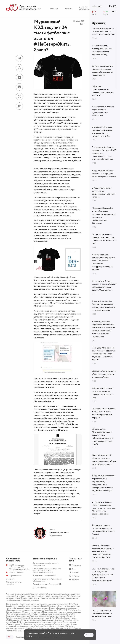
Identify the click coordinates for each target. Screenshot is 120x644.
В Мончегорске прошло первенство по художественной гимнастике (103, 111)
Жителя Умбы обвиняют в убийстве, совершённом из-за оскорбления (104, 374)
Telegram (76, 573)
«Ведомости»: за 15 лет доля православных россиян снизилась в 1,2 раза (103, 393)
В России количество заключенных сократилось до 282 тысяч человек (104, 192)
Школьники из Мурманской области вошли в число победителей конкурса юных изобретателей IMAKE (103, 437)
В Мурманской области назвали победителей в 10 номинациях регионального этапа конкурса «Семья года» (104, 153)
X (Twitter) (76, 576)
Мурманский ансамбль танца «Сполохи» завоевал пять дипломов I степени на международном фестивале (104, 216)
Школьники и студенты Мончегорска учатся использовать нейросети (104, 31)
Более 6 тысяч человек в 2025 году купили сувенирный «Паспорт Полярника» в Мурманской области (103, 575)
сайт (66, 235)
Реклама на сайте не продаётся (14, 583)
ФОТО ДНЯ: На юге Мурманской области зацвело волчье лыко (102, 613)
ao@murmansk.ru (15, 576)
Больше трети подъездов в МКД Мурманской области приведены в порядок (104, 413)
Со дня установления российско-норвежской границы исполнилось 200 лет (104, 239)
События (54, 9)
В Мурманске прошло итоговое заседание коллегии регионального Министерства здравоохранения (104, 508)
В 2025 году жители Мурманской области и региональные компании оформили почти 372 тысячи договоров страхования (103, 329)
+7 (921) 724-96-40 (16, 573)
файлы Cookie (48, 633)
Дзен (74, 569)
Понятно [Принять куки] (89, 635)
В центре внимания (85, 9)
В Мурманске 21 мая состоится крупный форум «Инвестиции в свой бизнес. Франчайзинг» (104, 286)
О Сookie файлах (40, 587)
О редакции (11, 579)
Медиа (69, 9)
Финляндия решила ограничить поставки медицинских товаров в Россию (103, 530)
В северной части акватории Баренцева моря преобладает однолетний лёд (102, 50)
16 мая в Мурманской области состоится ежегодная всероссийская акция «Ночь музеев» (104, 460)
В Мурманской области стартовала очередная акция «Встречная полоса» (104, 174)
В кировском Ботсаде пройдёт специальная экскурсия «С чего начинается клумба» (102, 131)
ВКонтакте (76, 565)
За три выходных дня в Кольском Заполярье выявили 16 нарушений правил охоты (103, 71)
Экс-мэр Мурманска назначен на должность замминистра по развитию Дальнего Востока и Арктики (103, 551)
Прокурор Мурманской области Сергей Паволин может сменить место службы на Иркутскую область (104, 354)
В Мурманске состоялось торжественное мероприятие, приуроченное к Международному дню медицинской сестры (103, 483)
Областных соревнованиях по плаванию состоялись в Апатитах (103, 91)
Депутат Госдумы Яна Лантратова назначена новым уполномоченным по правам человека (103, 306)
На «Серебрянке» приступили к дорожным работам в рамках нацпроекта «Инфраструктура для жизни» (103, 262)
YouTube (75, 580)
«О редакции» (33, 600)
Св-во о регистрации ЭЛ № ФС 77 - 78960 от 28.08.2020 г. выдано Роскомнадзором (47, 570)
